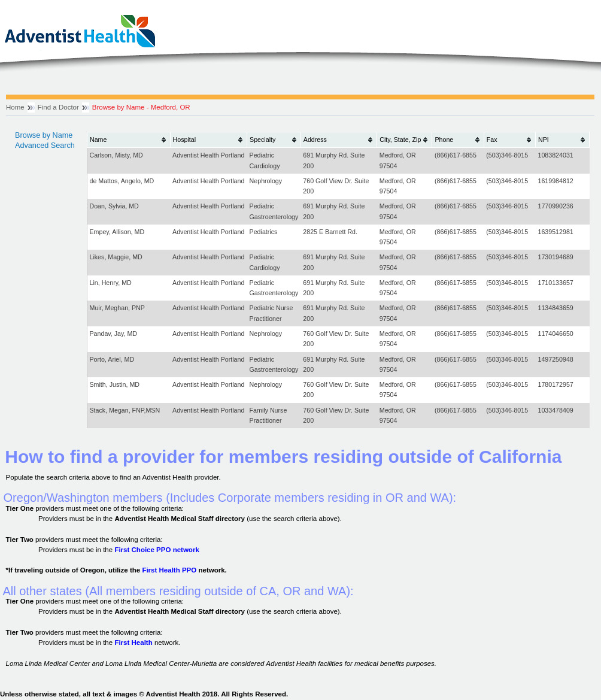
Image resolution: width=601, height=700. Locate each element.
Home (15, 107)
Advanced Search (45, 146)
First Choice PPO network (157, 550)
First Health (133, 643)
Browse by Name (44, 135)
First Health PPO (169, 570)
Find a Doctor (58, 107)
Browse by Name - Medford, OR (141, 107)
